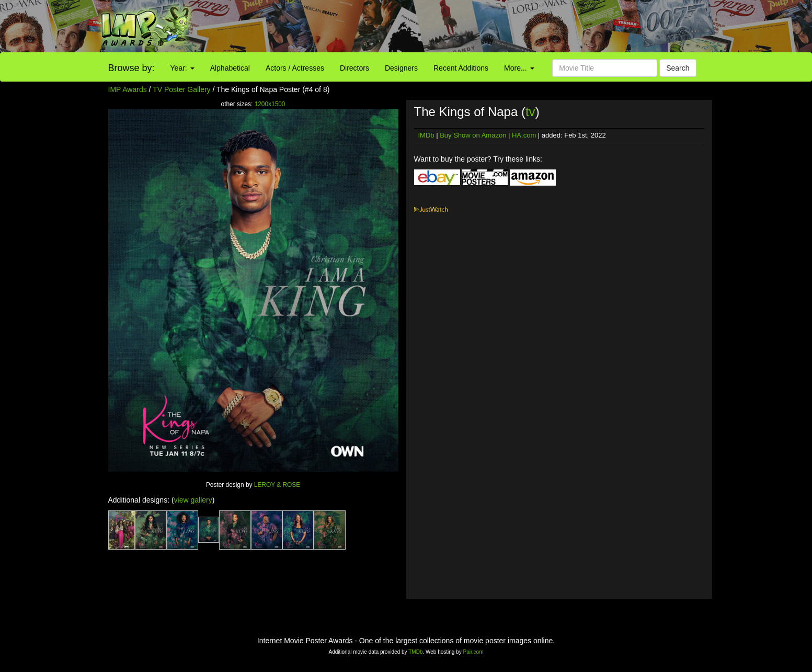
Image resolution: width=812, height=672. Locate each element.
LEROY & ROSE (277, 485)
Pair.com (473, 652)
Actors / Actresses (295, 68)
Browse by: (131, 68)
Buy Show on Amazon (473, 135)
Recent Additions (461, 68)
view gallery (193, 500)
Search (678, 68)
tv (530, 112)
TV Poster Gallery (181, 89)
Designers (401, 68)
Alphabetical (230, 68)
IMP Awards (128, 89)
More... (519, 68)
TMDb (415, 652)
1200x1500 (270, 104)
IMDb (426, 135)
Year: (182, 68)
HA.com (524, 135)
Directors (354, 68)
